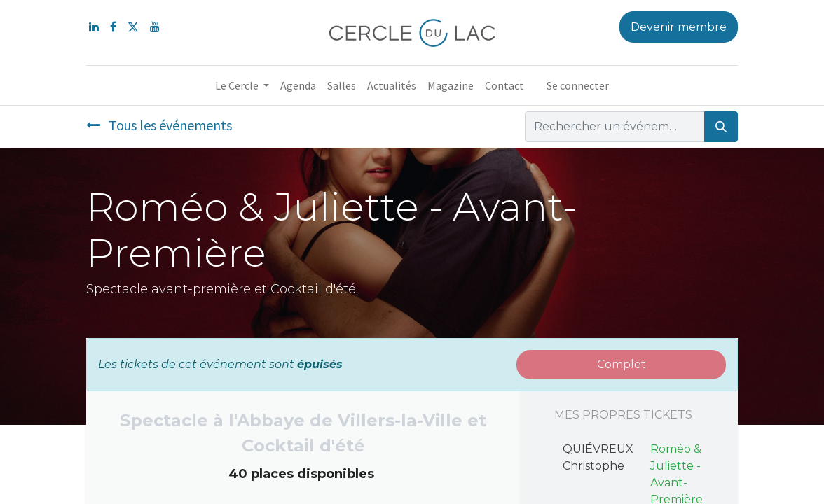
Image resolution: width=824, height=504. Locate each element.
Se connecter (578, 85)
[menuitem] (298, 85)
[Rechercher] (721, 127)
